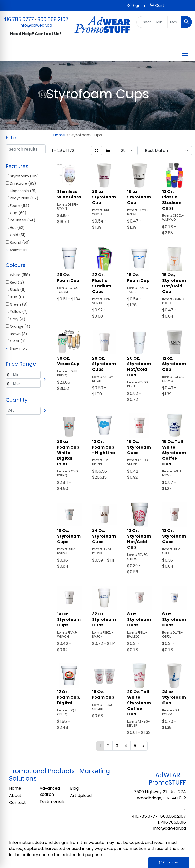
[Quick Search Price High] (174, 22)
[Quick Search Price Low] (161, 22)
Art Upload (81, 795)
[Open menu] (185, 54)
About (15, 795)
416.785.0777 (18, 19)
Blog (74, 788)
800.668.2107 (53, 19)
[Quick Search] (145, 22)
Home (15, 788)
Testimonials (52, 801)
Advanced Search (50, 791)
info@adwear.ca (36, 25)
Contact (18, 802)
